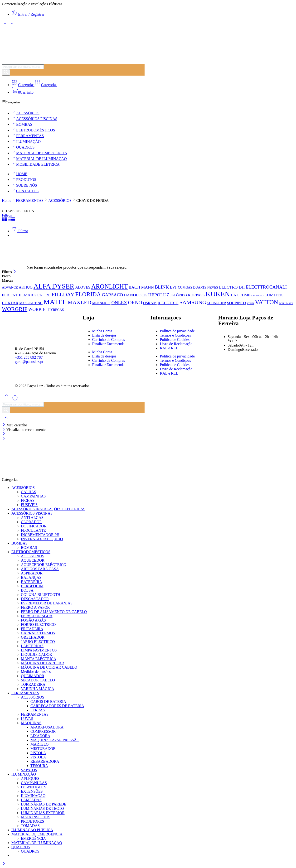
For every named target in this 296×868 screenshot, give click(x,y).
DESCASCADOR (35, 599)
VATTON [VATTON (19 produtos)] (267, 302)
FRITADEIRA (32, 629)
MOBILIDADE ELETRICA (36, 164)
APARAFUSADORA (47, 727)
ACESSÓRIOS (25, 113)
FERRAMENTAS (28, 136)
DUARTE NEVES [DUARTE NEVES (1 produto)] (206, 287)
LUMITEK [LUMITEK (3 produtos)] (274, 295)
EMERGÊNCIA (33, 838)
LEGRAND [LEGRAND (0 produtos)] (257, 296)
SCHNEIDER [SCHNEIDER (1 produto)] (217, 303)
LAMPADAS (31, 800)
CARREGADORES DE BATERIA (57, 706)
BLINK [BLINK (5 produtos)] (162, 287)
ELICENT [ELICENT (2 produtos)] (10, 295)
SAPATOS (29, 770)
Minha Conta (102, 331)
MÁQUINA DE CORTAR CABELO (49, 667)
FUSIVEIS (29, 505)
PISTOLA (38, 753)
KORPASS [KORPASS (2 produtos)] (196, 295)
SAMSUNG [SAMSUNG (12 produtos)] (193, 302)
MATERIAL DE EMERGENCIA (37, 834)
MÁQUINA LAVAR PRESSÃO (55, 740)
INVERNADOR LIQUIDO (42, 539)
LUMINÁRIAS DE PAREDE (44, 804)
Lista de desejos (104, 335)
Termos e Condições (175, 335)
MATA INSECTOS (36, 817)
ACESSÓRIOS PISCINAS (34, 119)
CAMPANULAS (34, 783)
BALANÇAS (31, 577)
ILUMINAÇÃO (26, 142)
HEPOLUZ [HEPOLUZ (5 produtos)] (159, 295)
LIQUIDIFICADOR (36, 654)
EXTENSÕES (32, 791)
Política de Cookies (175, 340)
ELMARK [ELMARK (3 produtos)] (28, 295)
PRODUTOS (24, 180)
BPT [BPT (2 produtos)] (174, 287)
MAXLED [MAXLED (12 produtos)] (80, 302)
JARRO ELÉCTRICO (38, 642)
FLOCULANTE (33, 530)
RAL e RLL (169, 348)
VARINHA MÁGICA (38, 689)
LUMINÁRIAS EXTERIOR (43, 813)
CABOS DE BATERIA (48, 702)
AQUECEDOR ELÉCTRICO (44, 565)
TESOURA (39, 766)
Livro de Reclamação (176, 344)
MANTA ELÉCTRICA (39, 659)
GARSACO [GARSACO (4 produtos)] (112, 295)
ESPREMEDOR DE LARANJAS (47, 603)
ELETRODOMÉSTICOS (33, 130)
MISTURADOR (43, 749)
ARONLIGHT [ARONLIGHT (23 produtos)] (109, 287)
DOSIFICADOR (34, 526)
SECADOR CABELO (38, 680)
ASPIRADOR (32, 573)
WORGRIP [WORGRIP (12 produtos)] (15, 309)
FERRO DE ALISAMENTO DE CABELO (54, 612)
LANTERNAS (32, 646)
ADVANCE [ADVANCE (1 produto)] (10, 287)
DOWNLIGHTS (34, 787)
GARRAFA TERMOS (38, 633)
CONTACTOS (25, 191)
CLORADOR (31, 522)
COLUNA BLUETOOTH (41, 595)
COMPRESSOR (43, 731)
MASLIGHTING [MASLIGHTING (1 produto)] (31, 303)
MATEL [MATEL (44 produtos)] (55, 302)
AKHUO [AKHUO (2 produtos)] (26, 287)
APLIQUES (30, 779)
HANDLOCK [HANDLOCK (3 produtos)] (136, 295)
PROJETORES (33, 821)
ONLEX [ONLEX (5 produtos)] (119, 303)
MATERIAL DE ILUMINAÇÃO (39, 159)
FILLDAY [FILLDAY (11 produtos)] (63, 295)
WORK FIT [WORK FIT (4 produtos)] (39, 309)
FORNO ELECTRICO (38, 624)
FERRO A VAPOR (35, 607)
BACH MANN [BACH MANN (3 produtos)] (141, 287)
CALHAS (29, 492)
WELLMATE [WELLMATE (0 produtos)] (286, 303)
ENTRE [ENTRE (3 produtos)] (44, 295)
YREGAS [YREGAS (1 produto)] (57, 310)
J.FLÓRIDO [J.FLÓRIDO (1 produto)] (179, 295)
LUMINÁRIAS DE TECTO (42, 808)
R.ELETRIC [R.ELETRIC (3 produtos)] (168, 303)
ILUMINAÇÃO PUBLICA (32, 830)
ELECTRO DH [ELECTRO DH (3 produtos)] (232, 287)
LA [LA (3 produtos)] (233, 295)
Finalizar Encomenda (108, 344)
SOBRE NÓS (24, 185)
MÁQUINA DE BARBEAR (42, 663)
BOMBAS (22, 124)
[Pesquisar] (6, 72)
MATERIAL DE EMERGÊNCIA (39, 153)
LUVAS (27, 719)
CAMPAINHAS (33, 496)
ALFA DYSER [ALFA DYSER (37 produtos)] (54, 286)
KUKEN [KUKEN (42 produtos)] (218, 294)
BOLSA (27, 590)
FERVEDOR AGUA (37, 616)
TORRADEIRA (33, 684)
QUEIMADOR (33, 676)
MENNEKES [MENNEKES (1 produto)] (101, 303)
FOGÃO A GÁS (33, 620)
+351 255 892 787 (29, 357)
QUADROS (23, 147)
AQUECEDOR (33, 560)
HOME (19, 174)
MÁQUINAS (31, 723)
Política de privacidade (177, 331)
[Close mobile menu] (4, 439)
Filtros (7, 215)
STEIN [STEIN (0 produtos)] (250, 303)
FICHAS (28, 500)
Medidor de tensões (36, 672)
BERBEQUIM (32, 586)
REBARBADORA (45, 761)
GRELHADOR (33, 637)
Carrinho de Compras (109, 340)
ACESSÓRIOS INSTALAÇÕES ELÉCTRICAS (48, 509)
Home (7, 200)
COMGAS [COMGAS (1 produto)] (185, 287)
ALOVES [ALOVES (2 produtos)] (83, 287)
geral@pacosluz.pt (29, 362)
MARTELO (39, 744)
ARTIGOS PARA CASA (40, 569)
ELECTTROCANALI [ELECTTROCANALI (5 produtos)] (266, 287)
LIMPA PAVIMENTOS (39, 650)
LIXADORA (40, 736)
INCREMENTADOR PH (40, 535)
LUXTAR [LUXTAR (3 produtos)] (10, 303)
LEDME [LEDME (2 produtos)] (244, 295)
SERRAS (38, 710)
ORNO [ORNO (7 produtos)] (135, 303)
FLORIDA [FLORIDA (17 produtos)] (88, 294)
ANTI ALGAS (32, 518)
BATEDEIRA (32, 582)
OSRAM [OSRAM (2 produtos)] (150, 303)
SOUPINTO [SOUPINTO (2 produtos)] (236, 303)
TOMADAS (30, 826)
